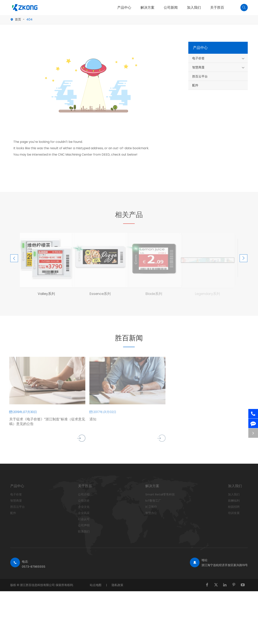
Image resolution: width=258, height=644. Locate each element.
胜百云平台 (200, 76)
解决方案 (147, 8)
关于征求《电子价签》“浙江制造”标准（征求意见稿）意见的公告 (45, 422)
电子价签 (198, 58)
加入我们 (194, 8)
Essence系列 (98, 294)
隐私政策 (117, 585)
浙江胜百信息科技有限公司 (38, 585)
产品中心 (124, 8)
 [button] (14, 258)
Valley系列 (44, 294)
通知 (91, 419)
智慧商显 (198, 67)
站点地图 (96, 585)
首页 (18, 19)
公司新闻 (171, 8)
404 (29, 19)
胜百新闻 (129, 338)
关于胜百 (217, 8)
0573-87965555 (34, 567)
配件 (195, 85)
